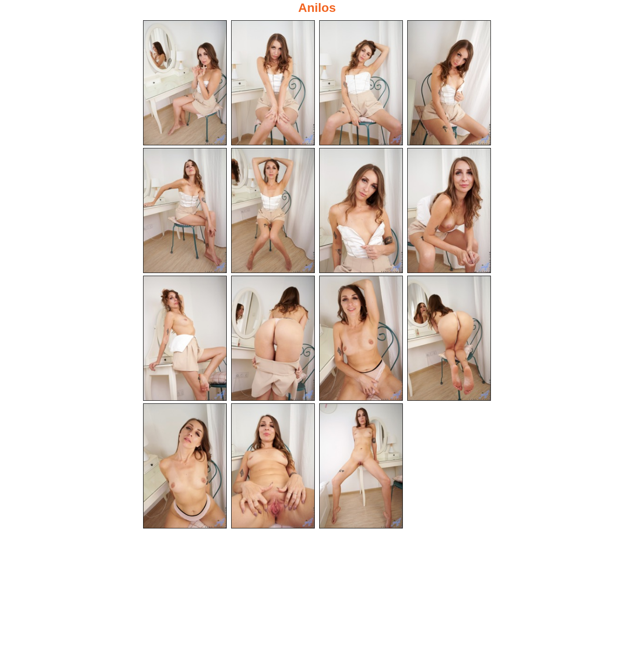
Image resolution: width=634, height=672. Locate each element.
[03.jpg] (361, 83)
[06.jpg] (273, 211)
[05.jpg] (185, 211)
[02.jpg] (273, 83)
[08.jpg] (449, 211)
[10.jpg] (273, 339)
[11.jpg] (361, 339)
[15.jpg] (361, 467)
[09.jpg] (185, 339)
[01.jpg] (185, 83)
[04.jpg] (449, 83)
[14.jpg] (273, 467)
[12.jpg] (449, 339)
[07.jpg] (361, 211)
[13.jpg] (185, 467)
